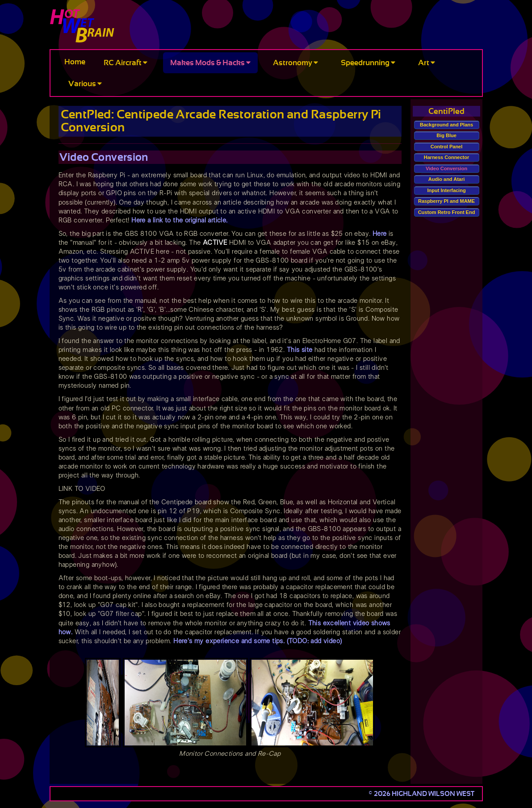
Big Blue (446, 135)
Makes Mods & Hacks (210, 63)
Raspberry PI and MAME (446, 201)
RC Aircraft (126, 63)
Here (380, 234)
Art (427, 63)
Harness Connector (446, 157)
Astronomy (295, 63)
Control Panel (447, 147)
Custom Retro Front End (447, 212)
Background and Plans (446, 125)
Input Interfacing (446, 190)
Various (85, 84)
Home (75, 62)
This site (300, 350)
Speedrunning (368, 63)
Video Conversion (446, 168)
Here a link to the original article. (179, 220)
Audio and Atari (446, 179)
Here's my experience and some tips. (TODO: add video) (258, 641)
